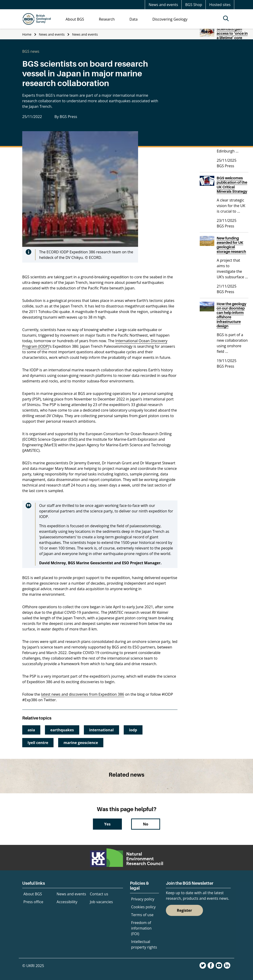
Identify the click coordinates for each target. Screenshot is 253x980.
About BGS (33, 894)
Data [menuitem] (134, 19)
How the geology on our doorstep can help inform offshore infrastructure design (231, 315)
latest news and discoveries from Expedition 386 (83, 694)
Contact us (99, 894)
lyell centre (38, 743)
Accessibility (67, 902)
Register (184, 910)
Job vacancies (101, 902)
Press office (33, 902)
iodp (133, 730)
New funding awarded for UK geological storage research (231, 245)
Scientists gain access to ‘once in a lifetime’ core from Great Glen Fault (232, 38)
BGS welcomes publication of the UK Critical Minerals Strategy (232, 185)
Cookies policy (143, 907)
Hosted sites (220, 5)
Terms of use (142, 915)
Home (27, 34)
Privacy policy (143, 899)
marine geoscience (81, 743)
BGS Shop (194, 5)
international (101, 730)
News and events (163, 5)
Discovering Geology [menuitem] (170, 19)
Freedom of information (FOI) (141, 928)
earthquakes (62, 730)
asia (31, 730)
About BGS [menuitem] (75, 19)
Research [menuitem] (107, 19)
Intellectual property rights (144, 944)
